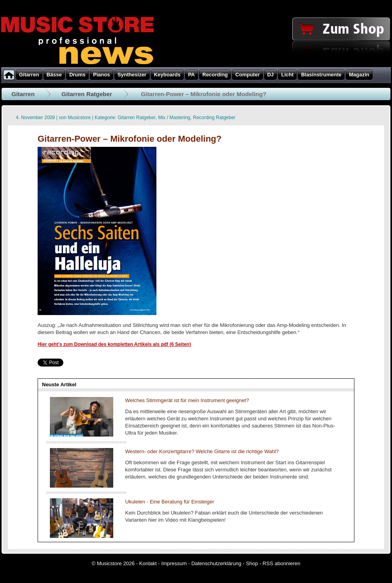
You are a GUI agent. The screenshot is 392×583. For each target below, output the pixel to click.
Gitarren (23, 94)
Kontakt (148, 563)
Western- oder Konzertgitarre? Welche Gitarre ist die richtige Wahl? (202, 451)
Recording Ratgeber (214, 118)
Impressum (174, 563)
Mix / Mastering (174, 118)
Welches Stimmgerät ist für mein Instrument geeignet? (187, 400)
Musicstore (79, 118)
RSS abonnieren (281, 563)
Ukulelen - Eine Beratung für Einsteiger (170, 502)
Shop (252, 563)
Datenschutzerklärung (216, 563)
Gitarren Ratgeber (87, 94)
